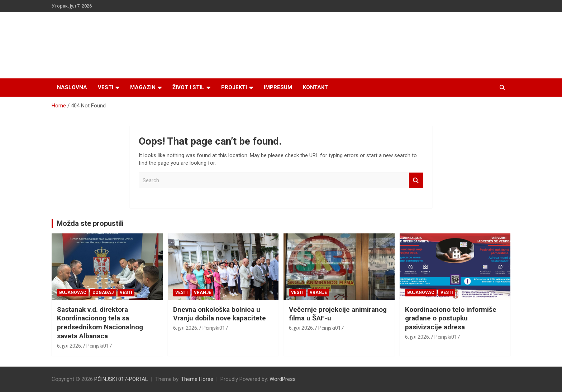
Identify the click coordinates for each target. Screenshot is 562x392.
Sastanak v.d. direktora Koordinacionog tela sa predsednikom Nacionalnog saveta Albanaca (100, 323)
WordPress (283, 379)
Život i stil (188, 87)
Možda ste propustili (90, 223)
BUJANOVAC (73, 292)
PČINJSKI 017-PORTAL (121, 379)
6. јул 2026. (70, 346)
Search (416, 181)
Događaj (103, 292)
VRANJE (203, 292)
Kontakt (315, 87)
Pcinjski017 (99, 346)
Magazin (143, 87)
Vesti (106, 87)
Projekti (234, 87)
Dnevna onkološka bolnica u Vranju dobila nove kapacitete (220, 314)
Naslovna (72, 87)
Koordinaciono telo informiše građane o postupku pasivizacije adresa (451, 318)
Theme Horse (197, 379)
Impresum (278, 87)
